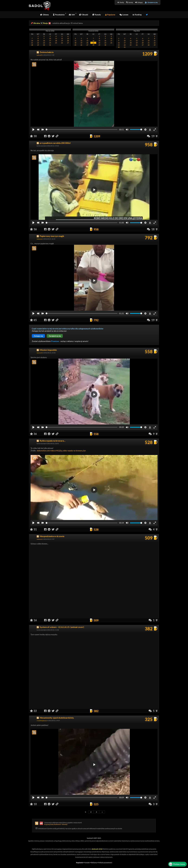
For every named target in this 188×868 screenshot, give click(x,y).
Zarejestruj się (151, 2)
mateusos (40, 239)
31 (50, 45)
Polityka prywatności (105, 863)
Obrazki (84, 15)
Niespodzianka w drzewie (52, 536)
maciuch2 (40, 353)
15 (38, 41)
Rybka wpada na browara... (53, 441)
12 (62, 38)
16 (44, 41)
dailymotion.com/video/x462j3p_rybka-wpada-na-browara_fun (61, 451)
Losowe (124, 15)
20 (68, 41)
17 (50, 41)
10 (50, 38)
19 (62, 41)
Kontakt (87, 863)
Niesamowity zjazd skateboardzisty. (57, 718)
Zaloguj (139, 2)
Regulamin (80, 863)
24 (50, 43)
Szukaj (130, 2)
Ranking (137, 15)
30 (44, 45)
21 (32, 43)
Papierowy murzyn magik (52, 236)
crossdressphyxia (42, 721)
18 (56, 41)
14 (32, 41)
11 (56, 38)
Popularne (110, 15)
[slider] (82, 129)
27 (68, 43)
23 (44, 43)
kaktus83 (39, 55)
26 (62, 43)
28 (32, 45)
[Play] (33, 130)
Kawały (97, 15)
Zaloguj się (38, 336)
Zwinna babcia (47, 52)
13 (68, 38)
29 (38, 45)
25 (56, 43)
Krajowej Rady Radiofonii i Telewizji (56, 824)
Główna (44, 15)
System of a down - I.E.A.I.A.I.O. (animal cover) (62, 627)
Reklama (94, 863)
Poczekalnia (59, 15)
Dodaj (121, 2)
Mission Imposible (48, 350)
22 (38, 43)
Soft (72, 15)
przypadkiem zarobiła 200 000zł (55, 143)
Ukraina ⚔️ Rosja (41, 23)
